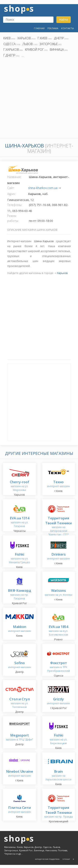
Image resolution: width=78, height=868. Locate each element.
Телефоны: (15, 205)
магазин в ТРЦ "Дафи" (20, 737)
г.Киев (42, 38)
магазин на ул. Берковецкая (58, 739)
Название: (14, 177)
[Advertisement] (39, 99)
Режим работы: (13, 218)
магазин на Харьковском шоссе (59, 775)
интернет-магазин (58, 484)
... (23, 55)
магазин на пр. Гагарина (19, 595)
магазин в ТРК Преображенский (59, 667)
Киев (7, 38)
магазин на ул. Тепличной (20, 703)
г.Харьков (11, 49)
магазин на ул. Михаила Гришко (20, 558)
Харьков (24, 38)
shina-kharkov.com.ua (43, 188)
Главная (39, 28)
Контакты (67, 28)
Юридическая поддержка (47, 859)
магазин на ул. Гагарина (20, 522)
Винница (57, 49)
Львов (28, 44)
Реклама (53, 28)
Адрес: (12, 194)
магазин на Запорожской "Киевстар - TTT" (59, 527)
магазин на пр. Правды (59, 812)
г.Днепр (9, 55)
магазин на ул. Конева (58, 593)
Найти (63, 20)
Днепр (59, 38)
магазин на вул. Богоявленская (58, 631)
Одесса (9, 44)
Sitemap (66, 859)
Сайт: (11, 188)
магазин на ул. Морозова (19, 486)
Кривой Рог (34, 49)
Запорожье (49, 44)
